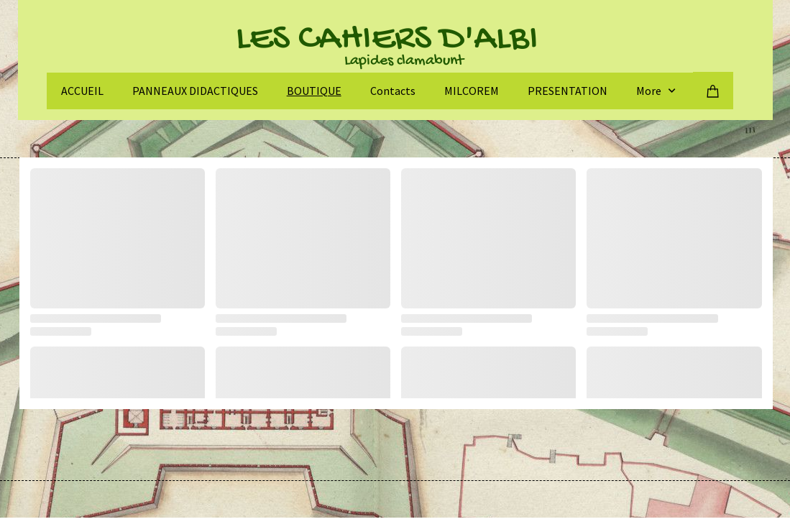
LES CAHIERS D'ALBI (387, 40)
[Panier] (713, 91)
